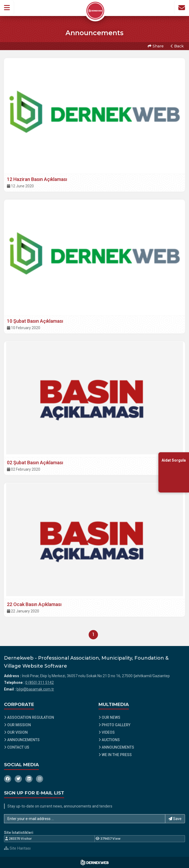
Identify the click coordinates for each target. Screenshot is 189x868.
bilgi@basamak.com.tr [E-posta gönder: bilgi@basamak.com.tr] (35, 689)
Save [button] (175, 819)
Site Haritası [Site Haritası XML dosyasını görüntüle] (17, 848)
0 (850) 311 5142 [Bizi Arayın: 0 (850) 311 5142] (40, 683)
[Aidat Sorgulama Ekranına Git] (174, 472)
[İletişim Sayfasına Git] (182, 8)
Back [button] (177, 46)
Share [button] (156, 46)
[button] (7, 8)
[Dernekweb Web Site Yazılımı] (95, 862)
